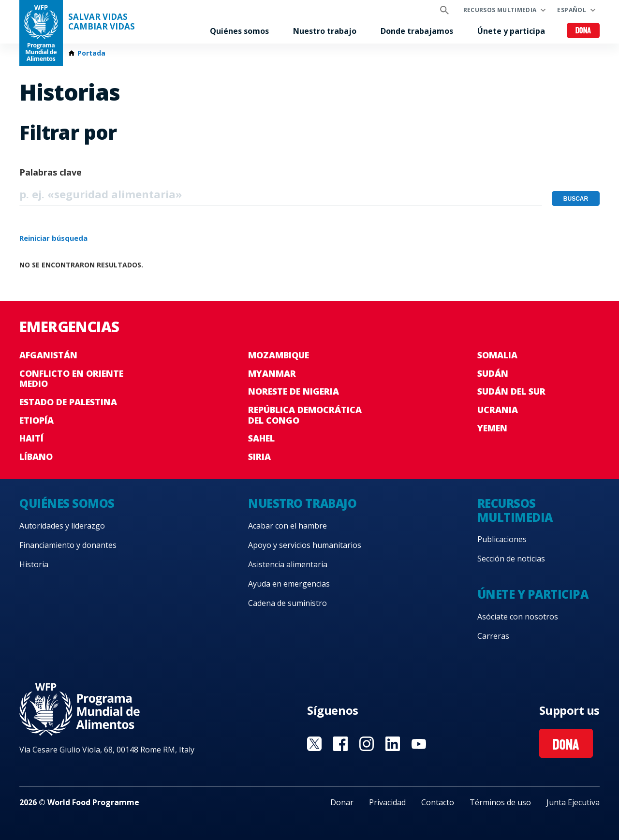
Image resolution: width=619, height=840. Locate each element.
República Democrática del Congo (305, 415)
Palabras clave (51, 172)
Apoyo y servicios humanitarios (305, 545)
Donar (342, 802)
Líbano (36, 457)
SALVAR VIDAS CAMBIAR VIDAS (102, 22)
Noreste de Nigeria (294, 391)
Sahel (261, 438)
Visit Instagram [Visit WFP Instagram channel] (367, 744)
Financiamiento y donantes (68, 545)
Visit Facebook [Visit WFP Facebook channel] (340, 744)
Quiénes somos (239, 31)
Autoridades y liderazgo (62, 526)
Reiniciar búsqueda (53, 238)
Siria (259, 457)
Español (572, 10)
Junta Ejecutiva (573, 802)
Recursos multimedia (500, 10)
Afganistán (48, 355)
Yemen (492, 428)
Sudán (493, 373)
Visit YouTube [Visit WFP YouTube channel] (419, 744)
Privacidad (387, 802)
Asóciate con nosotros (518, 617)
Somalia (497, 355)
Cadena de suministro (287, 603)
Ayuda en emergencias (289, 584)
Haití (31, 438)
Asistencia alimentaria (288, 564)
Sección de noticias (511, 559)
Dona (583, 31)
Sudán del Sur (511, 391)
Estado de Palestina (68, 402)
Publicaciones (502, 539)
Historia (34, 564)
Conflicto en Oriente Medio (71, 379)
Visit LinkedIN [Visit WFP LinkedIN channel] (393, 744)
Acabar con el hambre (287, 526)
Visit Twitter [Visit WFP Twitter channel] (314, 744)
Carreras (493, 636)
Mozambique (279, 355)
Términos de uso (500, 802)
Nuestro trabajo (325, 31)
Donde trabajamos (417, 31)
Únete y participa (511, 31)
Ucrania (498, 410)
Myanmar (272, 373)
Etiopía (37, 420)
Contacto (438, 802)
